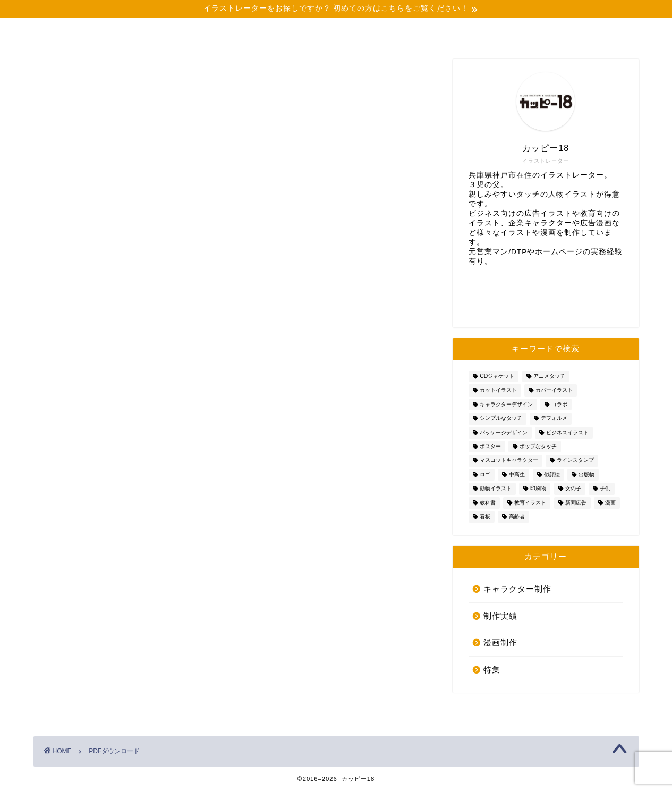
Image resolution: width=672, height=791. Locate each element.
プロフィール (163, 30)
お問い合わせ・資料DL (594, 35)
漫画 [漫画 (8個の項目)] (610, 503)
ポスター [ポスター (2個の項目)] (490, 446)
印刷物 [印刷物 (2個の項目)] (538, 489)
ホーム (76, 30)
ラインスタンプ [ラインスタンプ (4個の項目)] (575, 461)
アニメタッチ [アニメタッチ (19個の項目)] (549, 376)
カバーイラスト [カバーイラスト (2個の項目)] (554, 390)
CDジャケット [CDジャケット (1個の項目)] (497, 376)
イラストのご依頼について (506, 35)
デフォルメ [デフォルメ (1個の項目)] (554, 419)
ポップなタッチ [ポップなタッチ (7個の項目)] (538, 446)
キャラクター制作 (517, 589)
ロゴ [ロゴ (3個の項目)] (485, 474)
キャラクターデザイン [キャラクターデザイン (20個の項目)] (506, 404)
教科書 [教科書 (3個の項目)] (488, 503)
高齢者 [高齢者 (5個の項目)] (517, 516)
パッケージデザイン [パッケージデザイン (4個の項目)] (504, 432)
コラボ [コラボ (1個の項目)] (559, 404)
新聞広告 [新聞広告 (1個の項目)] (576, 503)
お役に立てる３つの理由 (334, 35)
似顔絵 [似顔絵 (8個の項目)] (552, 474)
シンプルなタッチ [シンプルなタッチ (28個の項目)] (501, 419)
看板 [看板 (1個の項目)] (485, 516)
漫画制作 (500, 642)
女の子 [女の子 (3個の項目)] (573, 489)
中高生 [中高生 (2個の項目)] (517, 474)
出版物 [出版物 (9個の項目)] (586, 474)
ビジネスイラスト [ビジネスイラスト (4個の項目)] (567, 432)
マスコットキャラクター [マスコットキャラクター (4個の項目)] (509, 461)
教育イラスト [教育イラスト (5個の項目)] (530, 503)
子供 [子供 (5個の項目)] (605, 489)
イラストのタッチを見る (420, 35)
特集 (492, 670)
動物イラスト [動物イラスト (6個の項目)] (496, 489)
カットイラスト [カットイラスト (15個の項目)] (498, 390)
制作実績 (249, 30)
